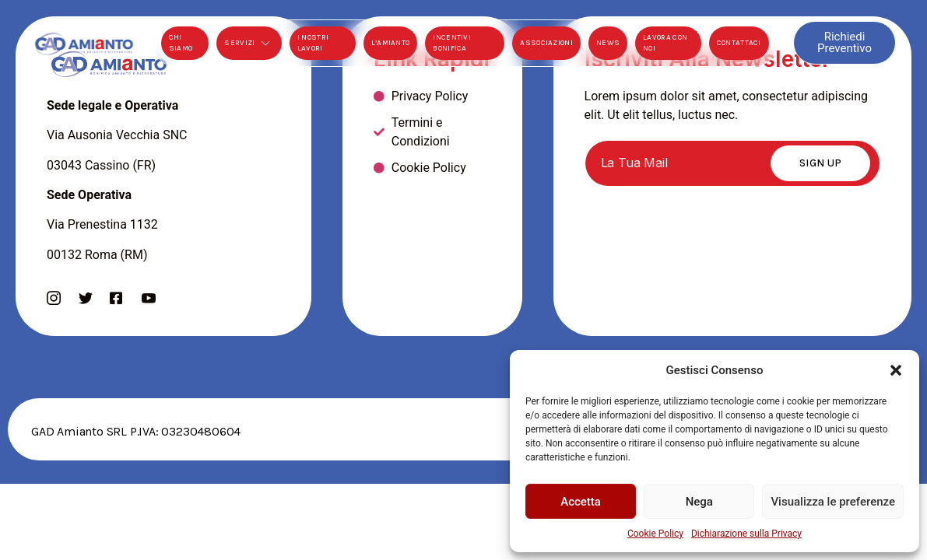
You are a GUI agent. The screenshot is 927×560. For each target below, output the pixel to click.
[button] (896, 370)
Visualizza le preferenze (833, 502)
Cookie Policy (655, 534)
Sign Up (820, 163)
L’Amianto (391, 42)
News (608, 42)
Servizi (249, 43)
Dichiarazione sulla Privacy (746, 534)
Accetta (581, 502)
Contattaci (739, 42)
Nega (699, 502)
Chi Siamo (181, 42)
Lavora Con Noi (665, 42)
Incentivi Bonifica (452, 42)
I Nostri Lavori (313, 42)
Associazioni (546, 42)
